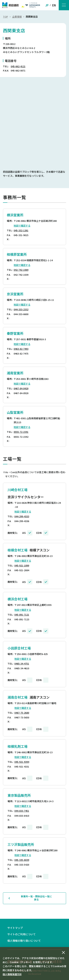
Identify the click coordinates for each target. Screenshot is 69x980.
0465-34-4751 (22, 664)
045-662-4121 (18, 66)
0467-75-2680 (22, 713)
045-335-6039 (22, 860)
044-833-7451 (22, 811)
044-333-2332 (21, 309)
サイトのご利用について (22, 934)
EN (54, 5)
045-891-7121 (22, 615)
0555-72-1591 (21, 432)
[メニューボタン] (64, 5)
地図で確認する (22, 226)
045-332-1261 (21, 230)
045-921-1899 (22, 565)
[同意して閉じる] (63, 953)
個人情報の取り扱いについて (24, 941)
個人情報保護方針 (12, 974)
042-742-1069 (21, 270)
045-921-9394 (22, 762)
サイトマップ (15, 928)
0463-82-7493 (21, 349)
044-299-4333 (22, 516)
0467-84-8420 (21, 388)
